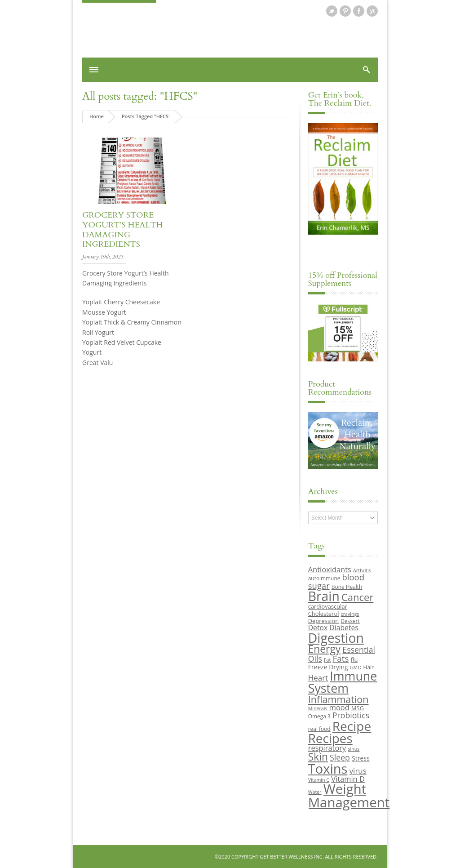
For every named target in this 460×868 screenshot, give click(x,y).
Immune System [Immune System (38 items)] (343, 682)
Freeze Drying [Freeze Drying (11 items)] (328, 667)
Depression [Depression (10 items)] (323, 621)
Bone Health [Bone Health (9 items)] (347, 587)
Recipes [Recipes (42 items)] (330, 738)
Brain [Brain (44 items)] (324, 596)
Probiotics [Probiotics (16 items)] (351, 715)
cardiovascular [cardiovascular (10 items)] (328, 606)
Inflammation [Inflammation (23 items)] (338, 699)
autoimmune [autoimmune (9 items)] (324, 578)
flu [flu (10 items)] (354, 659)
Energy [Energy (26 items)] (324, 649)
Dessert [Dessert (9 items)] (350, 621)
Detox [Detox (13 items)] (318, 628)
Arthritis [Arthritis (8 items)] (362, 570)
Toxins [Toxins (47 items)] (328, 769)
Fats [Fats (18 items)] (341, 659)
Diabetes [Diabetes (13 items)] (344, 628)
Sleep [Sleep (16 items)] (340, 757)
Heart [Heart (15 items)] (318, 678)
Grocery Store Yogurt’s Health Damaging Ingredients (123, 230)
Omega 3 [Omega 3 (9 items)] (319, 716)
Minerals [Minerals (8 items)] (318, 708)
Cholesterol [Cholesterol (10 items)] (324, 614)
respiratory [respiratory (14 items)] (327, 748)
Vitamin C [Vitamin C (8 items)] (319, 780)
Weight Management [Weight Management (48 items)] (349, 795)
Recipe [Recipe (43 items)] (352, 726)
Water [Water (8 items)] (315, 792)
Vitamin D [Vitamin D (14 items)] (348, 779)
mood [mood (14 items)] (339, 707)
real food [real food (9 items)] (319, 729)
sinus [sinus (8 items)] (354, 749)
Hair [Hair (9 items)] (369, 667)
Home (97, 116)
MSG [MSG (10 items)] (358, 708)
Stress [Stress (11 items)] (360, 758)
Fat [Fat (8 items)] (327, 660)
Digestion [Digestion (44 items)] (336, 638)
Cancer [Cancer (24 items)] (357, 597)
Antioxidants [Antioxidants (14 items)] (330, 569)
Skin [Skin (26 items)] (318, 757)
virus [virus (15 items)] (358, 771)
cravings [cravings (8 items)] (350, 614)
